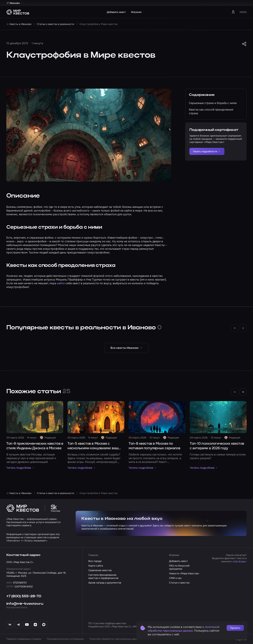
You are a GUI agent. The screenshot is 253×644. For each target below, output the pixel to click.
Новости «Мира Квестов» (184, 573)
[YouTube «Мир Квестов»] (27, 625)
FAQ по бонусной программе (179, 567)
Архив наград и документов (105, 583)
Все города (95, 561)
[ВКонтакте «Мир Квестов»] (10, 625)
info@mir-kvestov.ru (25, 604)
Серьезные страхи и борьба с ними (213, 103)
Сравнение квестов (100, 570)
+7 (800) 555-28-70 (24, 596)
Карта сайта (96, 566)
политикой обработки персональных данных (184, 629)
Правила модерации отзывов (24, 639)
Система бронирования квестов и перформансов (103, 576)
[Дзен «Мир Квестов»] (35, 625)
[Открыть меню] (243, 12)
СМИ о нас (175, 578)
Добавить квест (116, 12)
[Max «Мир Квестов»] (44, 625)
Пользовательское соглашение (65, 639)
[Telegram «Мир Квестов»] (18, 625)
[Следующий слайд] (243, 392)
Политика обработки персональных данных (115, 639)
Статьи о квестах (179, 583)
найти (61, 283)
